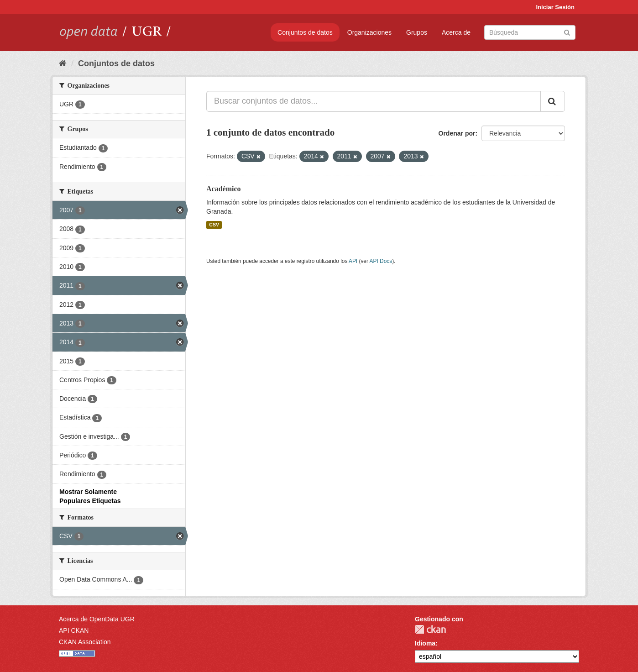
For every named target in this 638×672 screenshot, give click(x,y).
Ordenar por (457, 133)
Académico (224, 189)
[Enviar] (567, 32)
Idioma (425, 643)
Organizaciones (369, 32)
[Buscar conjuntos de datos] (530, 32)
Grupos (417, 32)
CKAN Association (85, 642)
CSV (214, 225)
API (353, 261)
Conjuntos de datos (305, 32)
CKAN (430, 629)
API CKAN (74, 630)
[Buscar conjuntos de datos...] (374, 101)
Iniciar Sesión (555, 7)
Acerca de (456, 32)
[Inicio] (63, 63)
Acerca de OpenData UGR (97, 619)
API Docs (381, 261)
